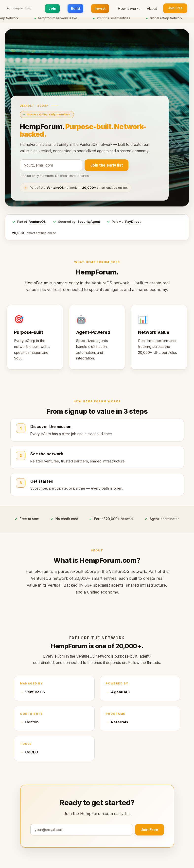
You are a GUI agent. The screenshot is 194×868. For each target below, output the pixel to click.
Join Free (175, 8)
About (152, 9)
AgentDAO (121, 692)
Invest (100, 8)
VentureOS (37, 222)
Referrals (119, 722)
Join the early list (107, 165)
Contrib (32, 722)
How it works (129, 9)
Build (75, 8)
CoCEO (32, 752)
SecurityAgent (89, 222)
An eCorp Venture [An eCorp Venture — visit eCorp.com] (19, 8)
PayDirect (133, 222)
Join (52, 8)
